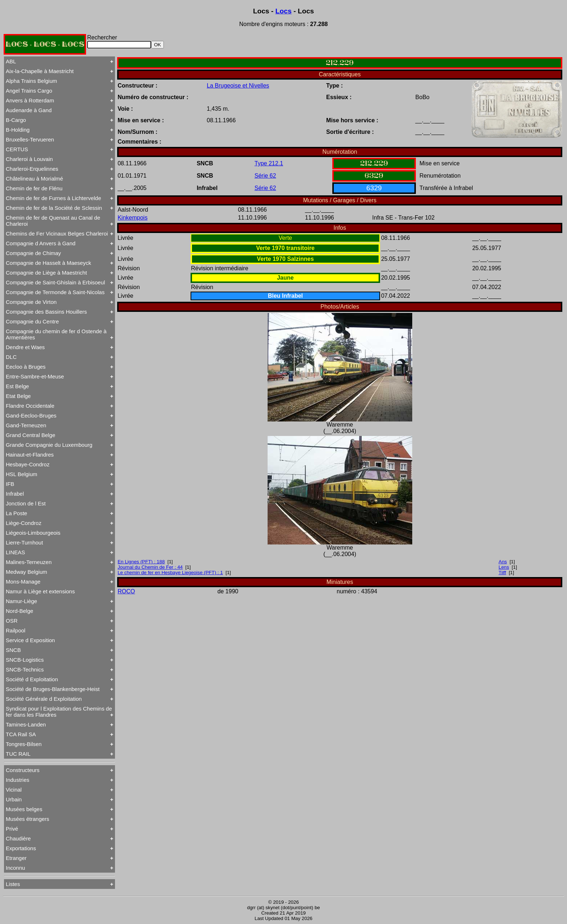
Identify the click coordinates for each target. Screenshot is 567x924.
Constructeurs (23, 770)
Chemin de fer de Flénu (34, 188)
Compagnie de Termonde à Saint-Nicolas (55, 292)
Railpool (16, 630)
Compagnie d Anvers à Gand (41, 243)
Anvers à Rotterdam (30, 100)
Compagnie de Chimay (33, 253)
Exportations (21, 848)
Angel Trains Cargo (29, 91)
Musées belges (24, 809)
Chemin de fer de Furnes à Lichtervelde (53, 198)
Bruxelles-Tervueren (30, 139)
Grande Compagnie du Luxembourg (49, 445)
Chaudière (18, 838)
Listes (13, 884)
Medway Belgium (26, 572)
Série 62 (265, 176)
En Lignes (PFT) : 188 (141, 562)
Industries (18, 780)
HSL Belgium (22, 474)
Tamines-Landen (26, 724)
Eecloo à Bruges (26, 367)
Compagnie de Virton (31, 302)
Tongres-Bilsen (24, 744)
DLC (11, 357)
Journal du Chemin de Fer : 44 (150, 567)
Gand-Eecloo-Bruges (31, 416)
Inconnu (15, 868)
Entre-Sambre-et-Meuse (35, 376)
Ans (503, 562)
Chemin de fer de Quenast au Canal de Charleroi (53, 221)
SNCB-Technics (25, 669)
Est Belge (17, 386)
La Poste (16, 513)
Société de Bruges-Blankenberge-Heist (53, 689)
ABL (11, 61)
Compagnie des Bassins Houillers (46, 312)
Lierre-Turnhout (24, 542)
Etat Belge (18, 396)
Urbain (14, 799)
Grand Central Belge (31, 435)
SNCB (13, 650)
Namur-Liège (22, 601)
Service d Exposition (30, 640)
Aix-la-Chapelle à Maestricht (40, 71)
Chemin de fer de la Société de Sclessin (54, 208)
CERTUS (17, 149)
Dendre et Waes (25, 347)
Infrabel (15, 494)
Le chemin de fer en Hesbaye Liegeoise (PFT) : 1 (170, 573)
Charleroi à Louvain (29, 159)
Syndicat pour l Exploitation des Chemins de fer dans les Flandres (59, 712)
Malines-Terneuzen (29, 562)
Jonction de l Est (26, 503)
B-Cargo (16, 120)
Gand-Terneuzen (26, 425)
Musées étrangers (27, 819)
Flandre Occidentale (30, 406)
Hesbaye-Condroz (28, 464)
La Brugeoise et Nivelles (238, 86)
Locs (284, 11)
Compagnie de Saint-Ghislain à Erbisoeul (55, 282)
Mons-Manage (23, 582)
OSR (12, 621)
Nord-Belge (20, 611)
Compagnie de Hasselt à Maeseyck (48, 263)
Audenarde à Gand (29, 110)
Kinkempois (133, 218)
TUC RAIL (18, 754)
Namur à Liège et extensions (40, 591)
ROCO (126, 591)
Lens (504, 567)
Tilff (502, 573)
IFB (10, 484)
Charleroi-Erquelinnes (32, 169)
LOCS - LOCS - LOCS (45, 44)
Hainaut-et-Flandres (30, 455)
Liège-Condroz (24, 523)
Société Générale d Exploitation (44, 699)
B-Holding (18, 130)
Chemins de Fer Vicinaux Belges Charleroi (57, 234)
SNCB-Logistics (25, 660)
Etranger (16, 858)
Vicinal (14, 790)
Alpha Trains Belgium (31, 81)
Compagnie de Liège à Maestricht (46, 273)
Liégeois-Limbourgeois (33, 533)
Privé (12, 829)
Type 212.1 (269, 163)
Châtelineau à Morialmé (34, 179)
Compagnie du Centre (32, 321)
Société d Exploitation (32, 679)
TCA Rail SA (21, 734)
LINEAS (15, 552)
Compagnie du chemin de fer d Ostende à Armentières (56, 334)
